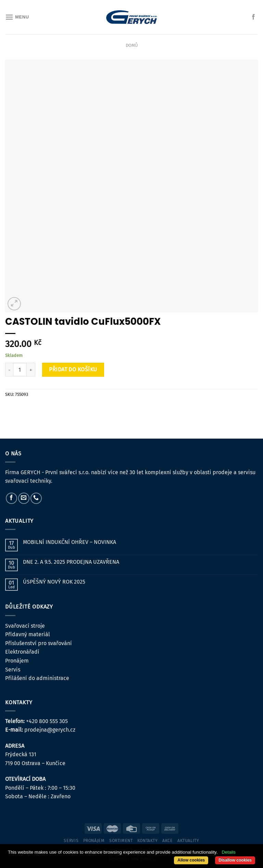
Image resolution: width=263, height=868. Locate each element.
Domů (132, 45)
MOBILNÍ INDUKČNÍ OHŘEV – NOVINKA (70, 542)
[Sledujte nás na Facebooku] (253, 17)
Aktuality (188, 841)
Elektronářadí (22, 652)
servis (71, 841)
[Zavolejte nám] (36, 498)
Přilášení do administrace (37, 678)
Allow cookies (191, 860)
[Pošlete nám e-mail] (24, 498)
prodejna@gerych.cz (50, 730)
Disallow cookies (235, 860)
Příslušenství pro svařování (39, 643)
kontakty (148, 841)
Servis (13, 670)
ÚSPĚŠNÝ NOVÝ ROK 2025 (54, 582)
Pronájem (17, 661)
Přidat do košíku (73, 369)
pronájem (94, 841)
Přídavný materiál (28, 634)
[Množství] (20, 370)
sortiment (121, 841)
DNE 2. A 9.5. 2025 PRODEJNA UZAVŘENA (71, 562)
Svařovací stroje (25, 626)
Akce (167, 841)
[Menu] (17, 17)
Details (229, 852)
